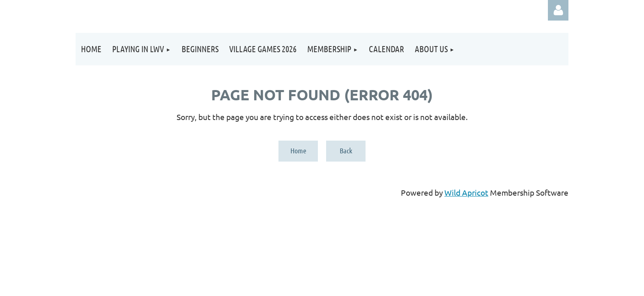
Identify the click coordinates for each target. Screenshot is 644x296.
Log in (558, 10)
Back (346, 150)
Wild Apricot (466, 192)
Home (298, 150)
